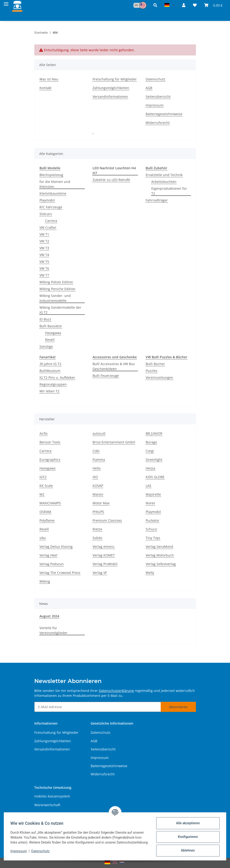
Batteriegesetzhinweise (164, 114)
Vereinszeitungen (159, 377)
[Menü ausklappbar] (6, 3)
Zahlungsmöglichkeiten (111, 88)
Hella (97, 468)
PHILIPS (98, 512)
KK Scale (46, 486)
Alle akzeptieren (187, 823)
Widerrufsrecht (158, 123)
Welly (150, 573)
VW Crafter (48, 227)
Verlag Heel (48, 555)
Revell (50, 340)
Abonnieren (178, 707)
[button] (138, 5)
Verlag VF (100, 573)
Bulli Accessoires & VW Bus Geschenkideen (114, 366)
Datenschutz (42, 853)
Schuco (151, 529)
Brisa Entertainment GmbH (114, 442)
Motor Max (101, 503)
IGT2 (43, 477)
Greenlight (154, 460)
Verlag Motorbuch (160, 555)
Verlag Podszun (52, 564)
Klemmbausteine (53, 193)
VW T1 (44, 234)
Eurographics (50, 460)
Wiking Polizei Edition (56, 282)
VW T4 (44, 255)
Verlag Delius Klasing (56, 546)
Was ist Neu (49, 79)
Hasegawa (53, 333)
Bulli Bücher (155, 364)
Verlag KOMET (104, 555)
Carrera (51, 221)
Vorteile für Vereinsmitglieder (53, 630)
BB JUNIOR (154, 433)
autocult (99, 433)
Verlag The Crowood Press (60, 573)
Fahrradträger (157, 200)
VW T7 (44, 275)
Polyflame (47, 520)
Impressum (20, 853)
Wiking (45, 581)
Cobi (96, 451)
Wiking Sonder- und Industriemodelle (55, 298)
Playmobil (47, 200)
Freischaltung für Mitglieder (115, 79)
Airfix (43, 433)
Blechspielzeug (51, 175)
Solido (97, 538)
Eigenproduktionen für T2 (169, 191)
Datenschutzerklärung (116, 691)
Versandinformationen (110, 97)
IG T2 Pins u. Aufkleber (57, 377)
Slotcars (46, 214)
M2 (42, 494)
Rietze (97, 529)
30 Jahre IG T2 (50, 364)
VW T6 (44, 268)
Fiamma (99, 460)
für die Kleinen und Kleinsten (55, 184)
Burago (151, 442)
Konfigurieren (187, 837)
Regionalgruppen (53, 384)
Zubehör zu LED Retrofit (111, 180)
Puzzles (152, 371)
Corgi (150, 451)
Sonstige (46, 346)
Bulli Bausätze (51, 326)
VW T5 (44, 262)
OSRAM (45, 512)
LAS (148, 486)
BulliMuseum (50, 371)
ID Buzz (45, 319)
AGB (149, 88)
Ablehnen (187, 850)
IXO (95, 477)
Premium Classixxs (107, 520)
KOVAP (98, 486)
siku (43, 538)
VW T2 (44, 241)
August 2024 (49, 616)
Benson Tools (50, 442)
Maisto (98, 494)
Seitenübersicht (158, 97)
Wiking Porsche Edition (57, 289)
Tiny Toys (153, 538)
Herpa (150, 468)
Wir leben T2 (49, 391)
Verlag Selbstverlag (161, 564)
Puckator (152, 520)
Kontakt (45, 88)
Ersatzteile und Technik (164, 175)
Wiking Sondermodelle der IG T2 (60, 310)
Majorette (153, 494)
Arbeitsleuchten (164, 182)
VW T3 (44, 248)
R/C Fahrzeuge (51, 207)
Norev (150, 503)
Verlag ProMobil (105, 564)
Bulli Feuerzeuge (106, 376)
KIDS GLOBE (155, 477)
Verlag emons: (104, 546)
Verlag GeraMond (159, 546)
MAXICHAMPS (50, 503)
